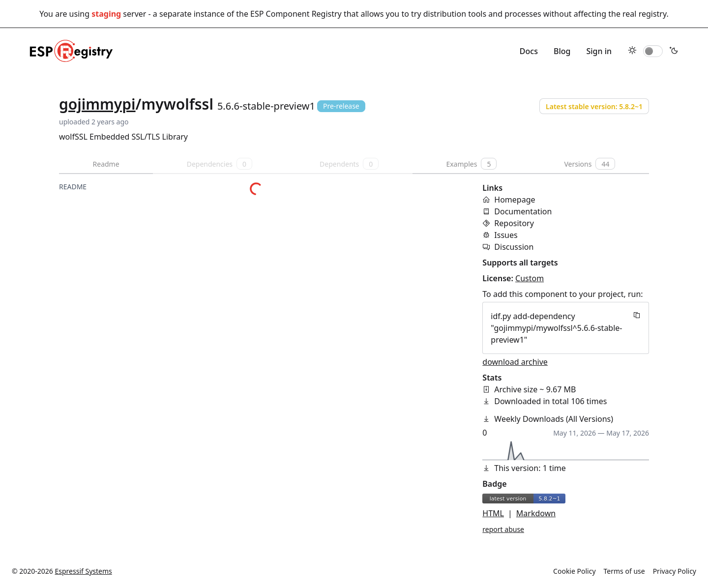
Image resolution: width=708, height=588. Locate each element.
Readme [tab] (106, 164)
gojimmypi (97, 104)
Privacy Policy (675, 571)
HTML (493, 513)
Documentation (523, 211)
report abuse (503, 529)
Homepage (515, 200)
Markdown (536, 513)
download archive (515, 362)
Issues (506, 235)
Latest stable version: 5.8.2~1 (594, 106)
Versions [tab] (590, 164)
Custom (530, 278)
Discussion (514, 247)
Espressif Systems (84, 571)
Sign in (599, 51)
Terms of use (624, 571)
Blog (562, 51)
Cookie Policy (574, 571)
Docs (529, 51)
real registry (644, 14)
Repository (514, 223)
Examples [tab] (471, 164)
